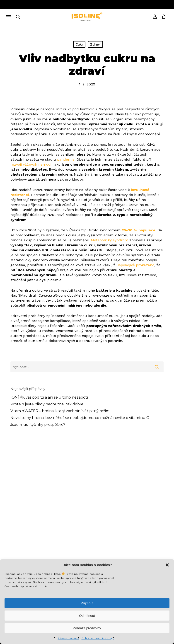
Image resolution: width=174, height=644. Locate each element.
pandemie (66, 159)
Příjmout (87, 603)
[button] (167, 565)
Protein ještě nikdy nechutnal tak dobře (47, 404)
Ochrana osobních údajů (98, 638)
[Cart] (163, 17)
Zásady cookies (69, 638)
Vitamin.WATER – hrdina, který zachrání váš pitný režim (60, 411)
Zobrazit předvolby (87, 628)
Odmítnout (87, 616)
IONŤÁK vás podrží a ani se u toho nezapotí (49, 397)
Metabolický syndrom (110, 240)
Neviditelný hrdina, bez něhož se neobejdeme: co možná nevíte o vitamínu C (80, 418)
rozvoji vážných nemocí (31, 164)
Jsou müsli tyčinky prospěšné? (38, 425)
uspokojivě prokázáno (135, 265)
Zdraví (95, 44)
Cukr (79, 44)
